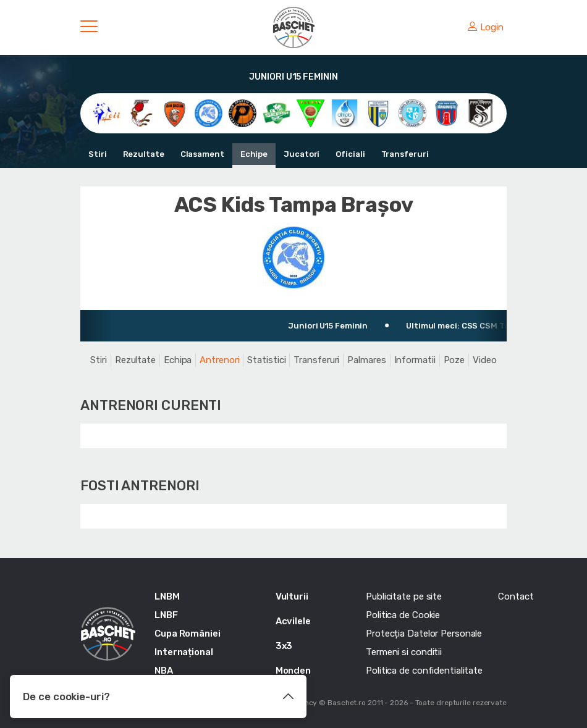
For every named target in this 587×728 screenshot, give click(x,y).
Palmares (366, 360)
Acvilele (293, 621)
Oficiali (350, 154)
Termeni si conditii (404, 652)
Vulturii (292, 596)
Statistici (266, 360)
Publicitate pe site (404, 596)
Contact (516, 596)
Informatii (415, 360)
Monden (293, 671)
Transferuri (405, 154)
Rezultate (144, 154)
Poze (454, 360)
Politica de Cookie (403, 615)
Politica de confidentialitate (424, 671)
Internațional (184, 652)
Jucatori (302, 154)
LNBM (167, 596)
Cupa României (188, 634)
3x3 (284, 646)
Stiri (98, 154)
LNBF (166, 615)
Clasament (202, 154)
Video (485, 360)
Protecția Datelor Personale (424, 634)
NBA (164, 671)
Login (486, 27)
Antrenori (219, 360)
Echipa (178, 360)
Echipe (254, 154)
